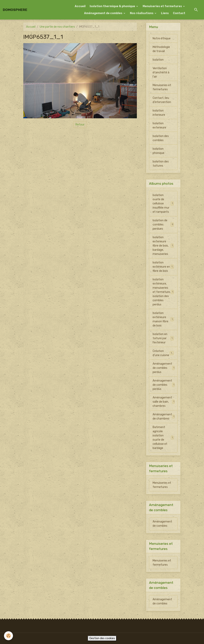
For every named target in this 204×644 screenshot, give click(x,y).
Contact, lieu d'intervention (162, 100)
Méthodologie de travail (161, 49)
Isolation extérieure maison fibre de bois (163, 319)
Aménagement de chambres (164, 417)
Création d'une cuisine (163, 353)
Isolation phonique (158, 151)
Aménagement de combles (103, 13)
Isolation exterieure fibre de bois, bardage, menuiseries (164, 246)
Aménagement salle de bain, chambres (164, 402)
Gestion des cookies (102, 638)
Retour (80, 125)
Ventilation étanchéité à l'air (161, 72)
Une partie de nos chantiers (57, 27)
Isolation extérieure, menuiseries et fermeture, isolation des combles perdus (164, 292)
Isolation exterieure (159, 125)
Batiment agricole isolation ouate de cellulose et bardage (163, 438)
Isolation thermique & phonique (113, 6)
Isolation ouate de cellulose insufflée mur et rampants (164, 203)
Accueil (80, 6)
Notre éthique (162, 38)
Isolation (158, 60)
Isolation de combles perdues (163, 225)
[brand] (15, 10)
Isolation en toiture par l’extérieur (163, 338)
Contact (179, 13)
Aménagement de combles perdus (164, 368)
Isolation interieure (159, 113)
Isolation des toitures (161, 164)
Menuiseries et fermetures (163, 6)
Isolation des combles (161, 138)
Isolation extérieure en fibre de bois (163, 267)
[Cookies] (8, 636)
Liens (165, 13)
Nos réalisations (142, 13)
